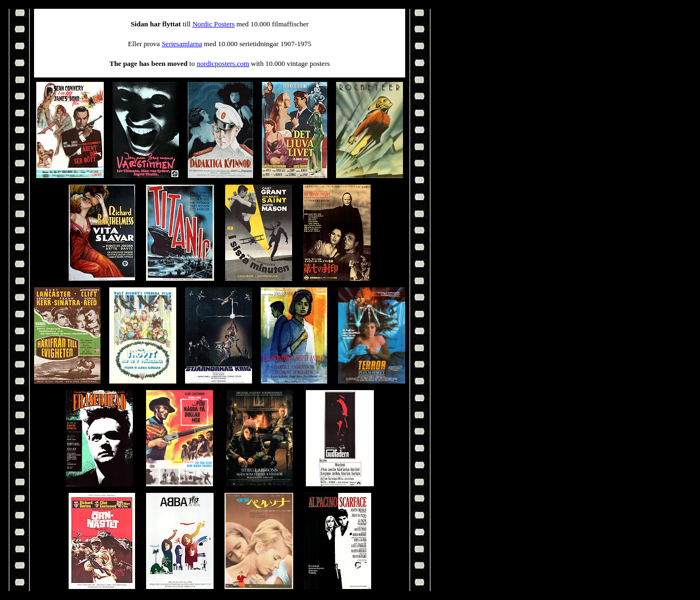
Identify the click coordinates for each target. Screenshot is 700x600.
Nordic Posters (213, 24)
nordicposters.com (223, 63)
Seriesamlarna (182, 44)
